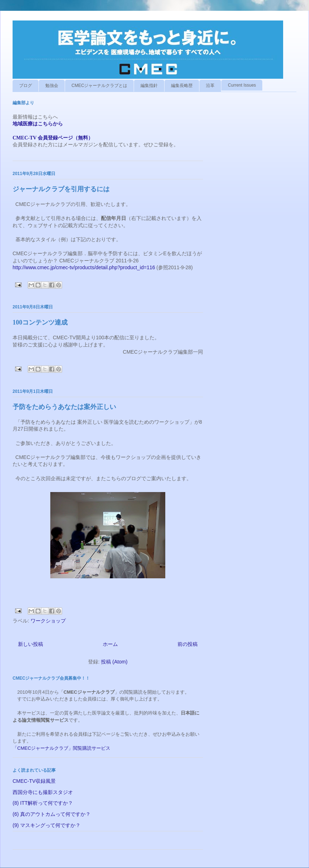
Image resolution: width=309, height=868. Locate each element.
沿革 (210, 86)
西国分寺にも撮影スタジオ (43, 792)
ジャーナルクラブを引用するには (61, 189)
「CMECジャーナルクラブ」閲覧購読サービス (61, 748)
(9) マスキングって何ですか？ (47, 825)
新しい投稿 (31, 644)
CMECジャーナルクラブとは (99, 86)
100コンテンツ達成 (40, 322)
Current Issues (242, 85)
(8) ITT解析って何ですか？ (43, 803)
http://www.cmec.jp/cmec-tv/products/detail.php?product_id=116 (84, 267)
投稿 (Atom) (114, 662)
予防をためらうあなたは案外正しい (64, 407)
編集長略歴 (182, 86)
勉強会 (52, 86)
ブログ (26, 86)
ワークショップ (48, 621)
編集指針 (149, 86)
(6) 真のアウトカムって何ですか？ (52, 814)
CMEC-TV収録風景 (34, 781)
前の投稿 (188, 644)
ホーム (110, 644)
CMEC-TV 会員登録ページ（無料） (53, 138)
